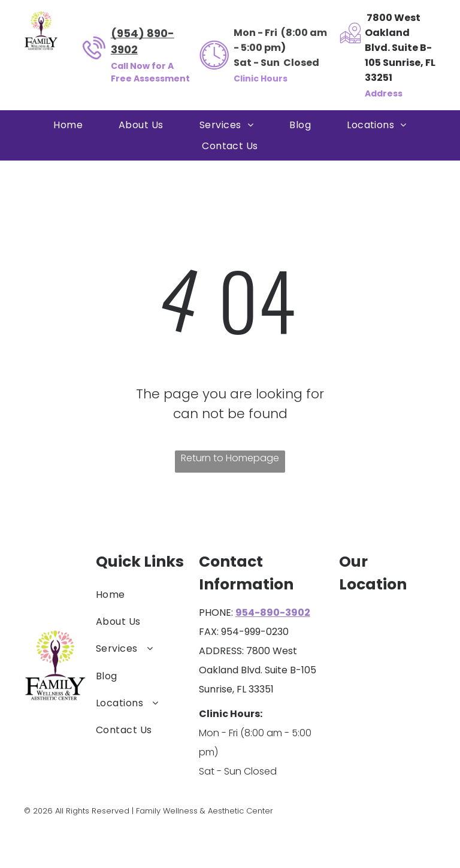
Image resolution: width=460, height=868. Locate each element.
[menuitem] (68, 125)
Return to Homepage (230, 458)
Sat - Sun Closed (276, 63)
